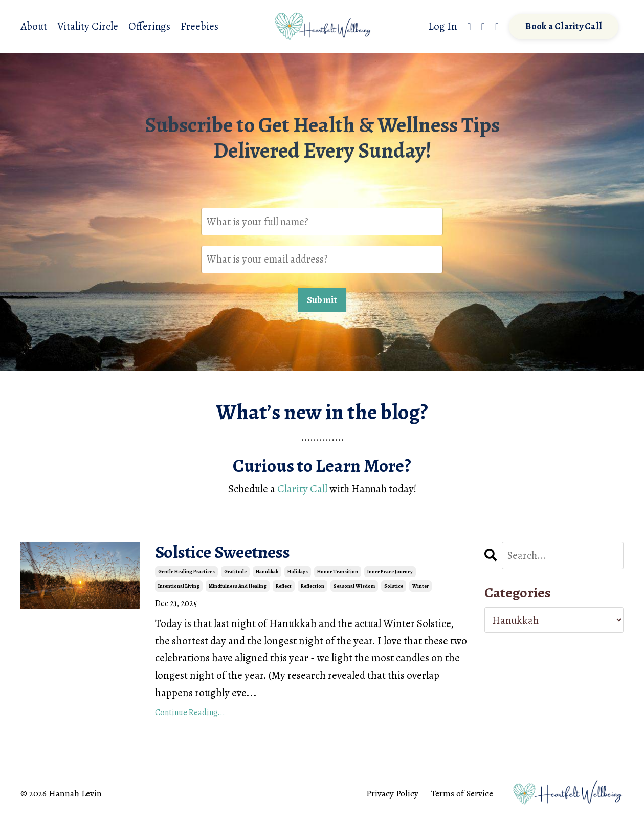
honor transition (338, 573)
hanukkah (267, 573)
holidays (298, 573)
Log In (442, 26)
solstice (394, 587)
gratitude (235, 573)
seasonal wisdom (354, 587)
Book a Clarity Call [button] (564, 27)
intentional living (179, 587)
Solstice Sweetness (227, 554)
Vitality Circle (88, 26)
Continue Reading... (190, 714)
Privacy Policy (392, 795)
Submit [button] (322, 300)
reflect (284, 587)
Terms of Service (462, 795)
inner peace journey (390, 573)
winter (420, 587)
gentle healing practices (186, 573)
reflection (313, 587)
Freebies (200, 26)
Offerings (150, 26)
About (34, 26)
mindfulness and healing (238, 587)
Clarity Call (301, 490)
